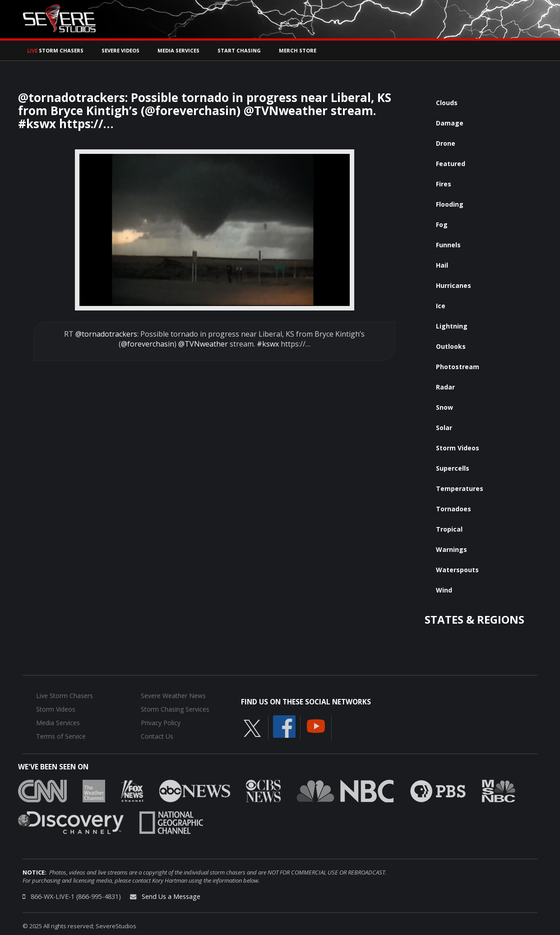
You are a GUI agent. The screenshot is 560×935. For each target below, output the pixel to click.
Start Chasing (239, 50)
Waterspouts (457, 570)
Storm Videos (458, 448)
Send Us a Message (171, 896)
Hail (442, 265)
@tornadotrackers (106, 334)
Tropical (449, 529)
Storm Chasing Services (175, 709)
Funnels (448, 245)
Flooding (450, 204)
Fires (444, 184)
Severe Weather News (173, 696)
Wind (444, 590)
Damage (450, 123)
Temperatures (460, 488)
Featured (451, 164)
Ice (441, 306)
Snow (444, 407)
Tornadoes (454, 509)
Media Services (178, 50)
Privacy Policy (161, 723)
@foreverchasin (148, 344)
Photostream (458, 367)
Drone (446, 143)
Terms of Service (61, 736)
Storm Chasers (55, 50)
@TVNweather (203, 344)
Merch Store (298, 50)
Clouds (447, 103)
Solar (444, 428)
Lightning (452, 326)
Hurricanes (454, 285)
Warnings (451, 549)
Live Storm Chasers (65, 696)
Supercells (453, 468)
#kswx (268, 344)
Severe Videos (120, 50)
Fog (442, 224)
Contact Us (157, 736)
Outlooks (451, 346)
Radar (445, 387)
